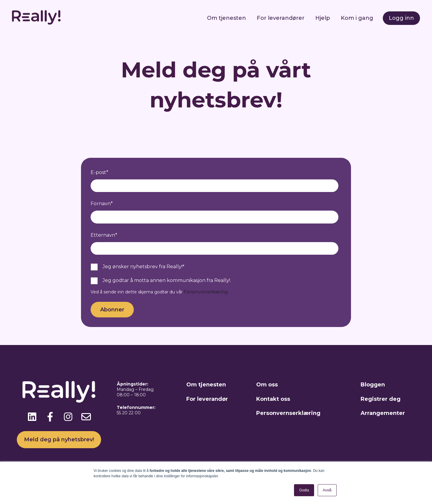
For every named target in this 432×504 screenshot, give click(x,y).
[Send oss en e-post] (86, 417)
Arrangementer (383, 413)
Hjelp (323, 18)
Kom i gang (357, 18)
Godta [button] (304, 490)
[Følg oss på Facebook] (50, 417)
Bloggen (373, 385)
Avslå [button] (327, 490)
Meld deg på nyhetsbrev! (59, 439)
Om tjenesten (226, 18)
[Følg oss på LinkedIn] (32, 417)
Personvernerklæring (206, 292)
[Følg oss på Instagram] (68, 417)
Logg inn (401, 18)
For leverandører (281, 18)
